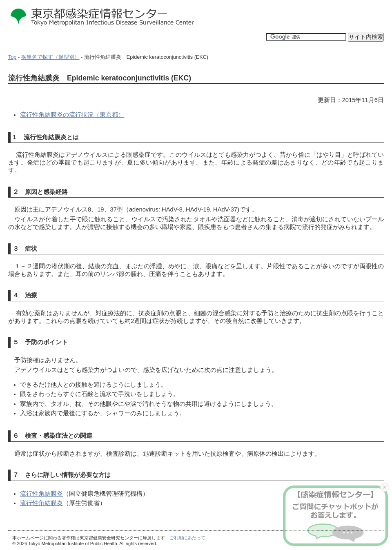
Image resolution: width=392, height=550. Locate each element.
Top (12, 57)
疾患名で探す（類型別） (50, 57)
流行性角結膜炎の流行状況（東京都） (72, 115)
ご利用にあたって (187, 538)
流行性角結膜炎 (41, 494)
